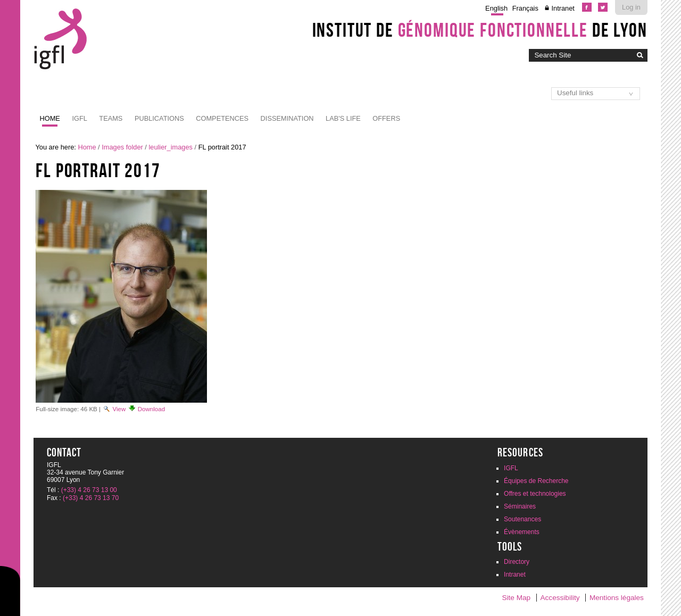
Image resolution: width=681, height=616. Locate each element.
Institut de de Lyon (480, 30)
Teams (111, 118)
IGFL (79, 118)
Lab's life (343, 118)
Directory (517, 562)
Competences (222, 118)
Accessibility (560, 598)
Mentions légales (617, 598)
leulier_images (171, 147)
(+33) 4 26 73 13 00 (89, 490)
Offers (386, 118)
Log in (631, 7)
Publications (159, 118)
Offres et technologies (535, 494)
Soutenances (522, 519)
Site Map (516, 598)
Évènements (522, 532)
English (496, 8)
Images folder (122, 147)
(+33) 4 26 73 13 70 (91, 498)
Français (525, 8)
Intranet (563, 8)
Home (50, 118)
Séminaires (520, 506)
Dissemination (287, 118)
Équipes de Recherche (536, 481)
